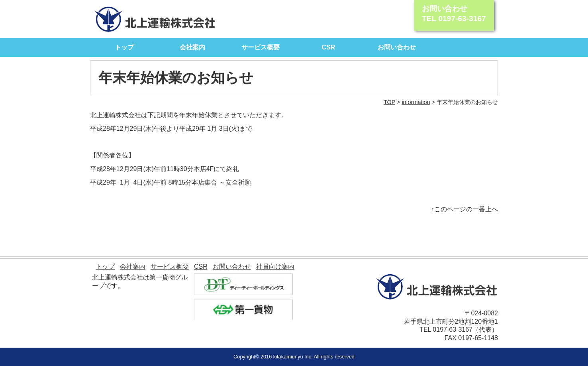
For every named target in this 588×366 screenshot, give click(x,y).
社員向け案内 (275, 267)
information (416, 102)
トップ (124, 47)
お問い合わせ (397, 47)
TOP (389, 102)
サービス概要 (261, 47)
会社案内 (192, 47)
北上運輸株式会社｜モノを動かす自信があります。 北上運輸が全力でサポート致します (155, 19)
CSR (329, 47)
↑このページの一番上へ (465, 209)
